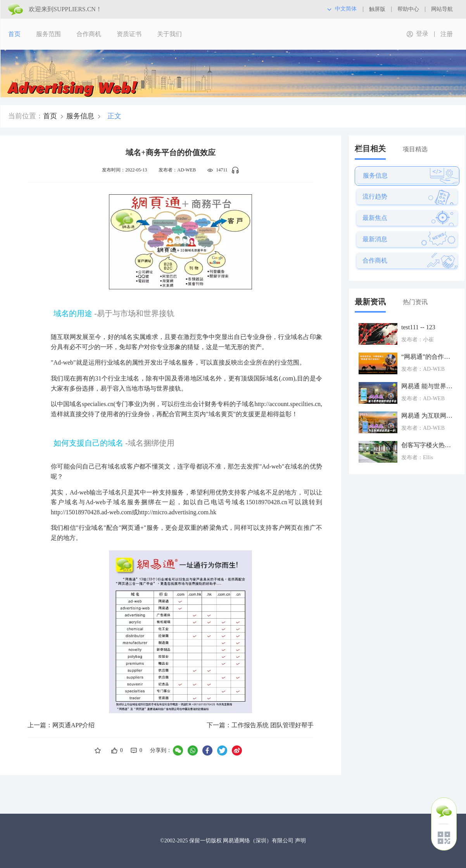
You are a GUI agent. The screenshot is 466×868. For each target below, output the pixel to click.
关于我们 (169, 34)
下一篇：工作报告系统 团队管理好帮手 (260, 725)
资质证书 (129, 34)
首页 (14, 34)
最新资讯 (370, 302)
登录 (422, 34)
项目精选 (415, 149)
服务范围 (48, 34)
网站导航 (442, 9)
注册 (447, 34)
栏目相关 (370, 149)
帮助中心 (408, 9)
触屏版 (377, 9)
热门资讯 (415, 302)
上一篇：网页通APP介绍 (61, 725)
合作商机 (89, 34)
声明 (300, 841)
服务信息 (80, 116)
